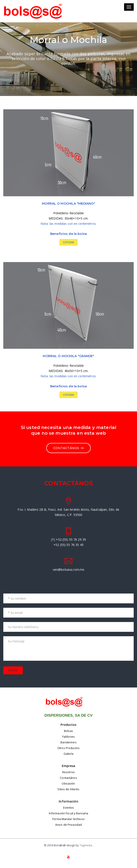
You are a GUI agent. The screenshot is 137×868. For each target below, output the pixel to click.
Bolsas (69, 731)
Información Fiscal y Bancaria (69, 813)
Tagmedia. (86, 845)
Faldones (68, 737)
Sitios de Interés (68, 789)
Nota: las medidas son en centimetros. (68, 224)
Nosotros (68, 772)
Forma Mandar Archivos (68, 819)
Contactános (68, 778)
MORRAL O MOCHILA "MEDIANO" (68, 204)
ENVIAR (13, 670)
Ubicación (68, 783)
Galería (69, 754)
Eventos (69, 808)
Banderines (68, 742)
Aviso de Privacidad (68, 825)
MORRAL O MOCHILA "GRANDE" (68, 356)
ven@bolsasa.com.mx (68, 570)
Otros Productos (68, 748)
